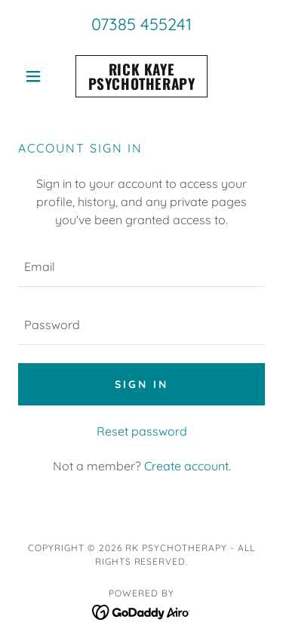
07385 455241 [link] (141, 24)
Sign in (141, 384)
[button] (37, 76)
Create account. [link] (188, 466)
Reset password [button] (142, 431)
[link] (141, 76)
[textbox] (141, 267)
